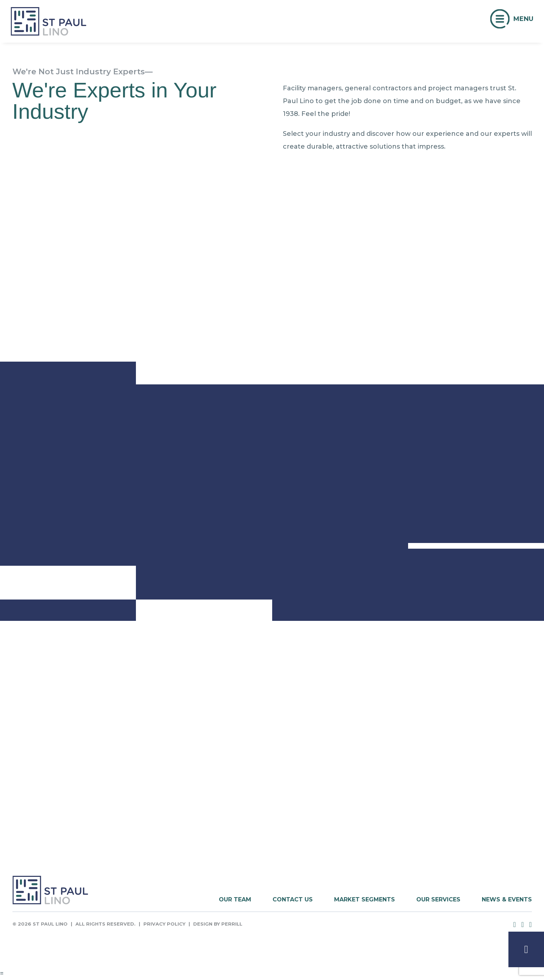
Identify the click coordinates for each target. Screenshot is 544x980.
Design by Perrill (218, 924)
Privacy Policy (164, 924)
